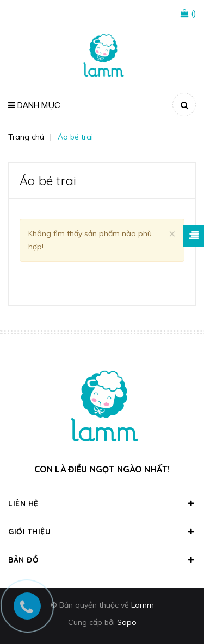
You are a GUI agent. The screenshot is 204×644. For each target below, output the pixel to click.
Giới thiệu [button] (102, 532)
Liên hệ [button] (102, 503)
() (194, 13)
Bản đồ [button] (102, 560)
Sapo (127, 622)
